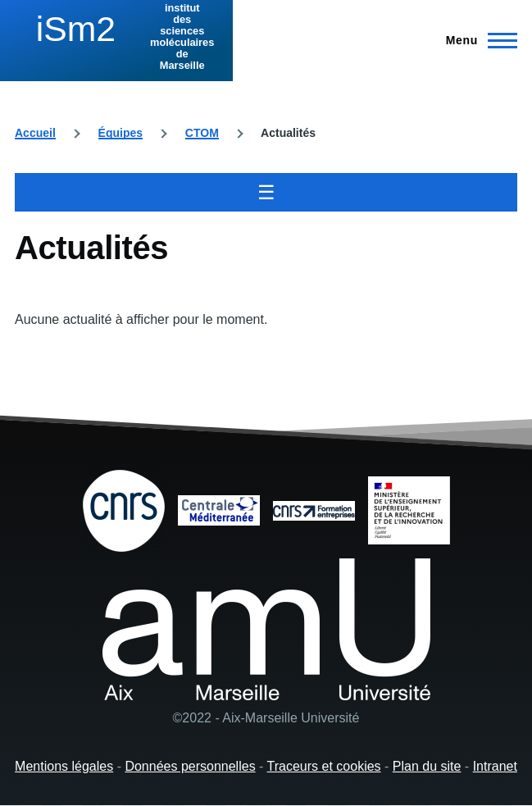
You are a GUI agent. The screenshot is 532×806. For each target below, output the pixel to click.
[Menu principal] (477, 40)
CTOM (202, 133)
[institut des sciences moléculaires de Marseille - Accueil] (116, 37)
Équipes (120, 133)
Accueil (35, 133)
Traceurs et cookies (324, 766)
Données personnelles (190, 766)
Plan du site (427, 766)
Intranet (495, 766)
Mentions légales (64, 766)
